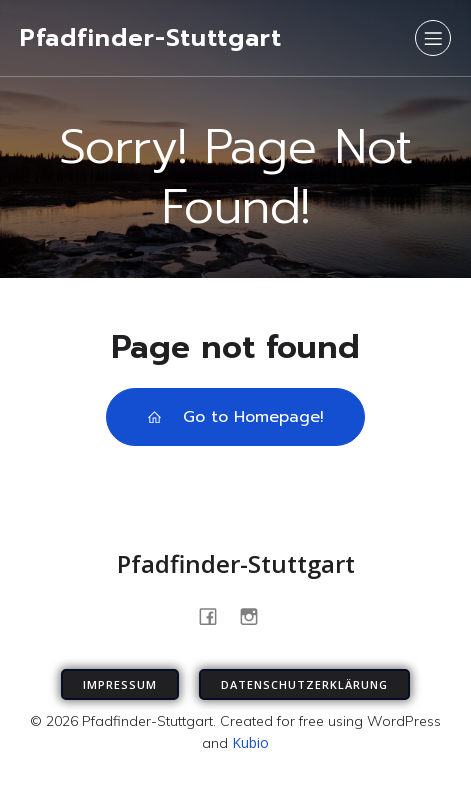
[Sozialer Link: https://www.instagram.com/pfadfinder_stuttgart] (256, 615)
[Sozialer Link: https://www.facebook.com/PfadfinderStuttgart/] (215, 615)
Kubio (250, 742)
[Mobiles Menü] (433, 38)
